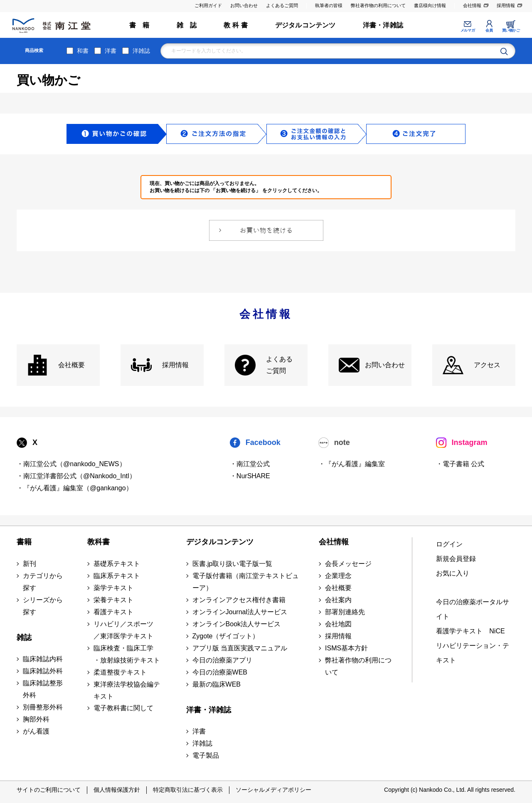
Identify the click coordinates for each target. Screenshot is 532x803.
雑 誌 (187, 25)
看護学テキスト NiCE (470, 631)
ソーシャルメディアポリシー (273, 790)
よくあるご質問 (282, 5)
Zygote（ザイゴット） (226, 636)
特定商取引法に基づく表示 (188, 790)
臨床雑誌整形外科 (43, 689)
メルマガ (468, 30)
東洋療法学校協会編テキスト (127, 690)
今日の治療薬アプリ (222, 660)
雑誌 (24, 637)
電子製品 (206, 755)
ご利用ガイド (208, 5)
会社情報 (472, 5)
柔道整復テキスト (120, 672)
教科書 (99, 542)
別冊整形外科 (43, 707)
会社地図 (338, 624)
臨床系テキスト (117, 576)
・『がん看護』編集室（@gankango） (75, 488)
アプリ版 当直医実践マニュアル (240, 648)
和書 (83, 51)
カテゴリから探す (43, 582)
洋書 (111, 51)
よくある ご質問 (279, 365)
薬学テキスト (113, 588)
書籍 (24, 542)
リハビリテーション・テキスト (473, 653)
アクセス (487, 365)
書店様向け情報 (430, 5)
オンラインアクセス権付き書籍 (239, 600)
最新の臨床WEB (217, 684)
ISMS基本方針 (346, 648)
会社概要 (71, 365)
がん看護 (36, 731)
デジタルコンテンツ (305, 25)
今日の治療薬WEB (220, 672)
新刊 (30, 564)
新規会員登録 (456, 559)
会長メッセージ (348, 564)
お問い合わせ (244, 5)
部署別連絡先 (345, 612)
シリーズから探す (43, 606)
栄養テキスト (113, 600)
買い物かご (511, 30)
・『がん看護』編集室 (352, 464)
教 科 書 (236, 25)
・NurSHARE (250, 476)
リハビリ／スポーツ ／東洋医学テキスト (123, 630)
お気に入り (453, 573)
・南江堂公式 (250, 464)
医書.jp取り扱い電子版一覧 (233, 564)
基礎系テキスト (117, 564)
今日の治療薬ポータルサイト (473, 609)
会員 (489, 30)
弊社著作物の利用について (378, 5)
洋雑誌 (141, 51)
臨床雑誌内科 (43, 659)
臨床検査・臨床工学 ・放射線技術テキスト (127, 654)
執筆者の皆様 (329, 5)
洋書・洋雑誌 (383, 25)
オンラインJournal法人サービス (240, 612)
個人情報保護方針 (117, 790)
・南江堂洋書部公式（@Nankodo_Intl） (76, 476)
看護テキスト (113, 612)
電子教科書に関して (123, 708)
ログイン (449, 544)
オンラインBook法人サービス (236, 624)
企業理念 (338, 576)
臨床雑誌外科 (43, 671)
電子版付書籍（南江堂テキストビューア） (246, 582)
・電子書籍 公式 (460, 464)
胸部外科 (36, 719)
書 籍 (139, 25)
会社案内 (338, 600)
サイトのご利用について (49, 790)
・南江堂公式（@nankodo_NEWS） (71, 464)
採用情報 (506, 5)
